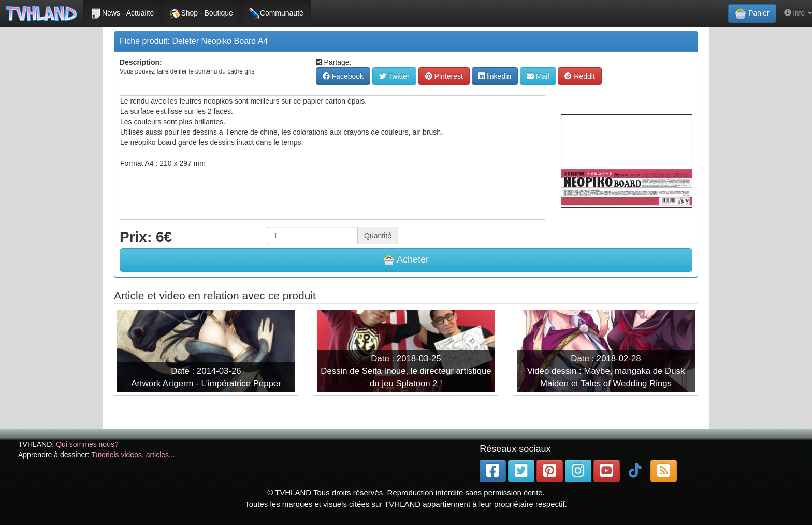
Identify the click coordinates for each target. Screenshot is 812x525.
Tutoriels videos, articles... (133, 455)
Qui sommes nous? (87, 444)
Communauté (276, 13)
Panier (752, 13)
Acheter (406, 260)
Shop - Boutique (201, 13)
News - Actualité (122, 13)
